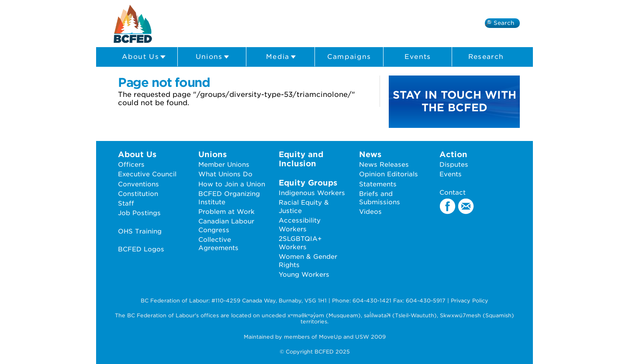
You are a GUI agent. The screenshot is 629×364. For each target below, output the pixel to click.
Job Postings (139, 213)
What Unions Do (225, 174)
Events (418, 57)
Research (486, 57)
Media (281, 57)
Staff (126, 203)
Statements (378, 184)
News (370, 154)
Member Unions (224, 164)
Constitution (138, 194)
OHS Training (140, 231)
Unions (213, 57)
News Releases (384, 164)
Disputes (454, 164)
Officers (131, 164)
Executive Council (147, 174)
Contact (453, 192)
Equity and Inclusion (301, 159)
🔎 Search (499, 23)
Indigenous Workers (312, 193)
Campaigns (349, 57)
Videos (370, 211)
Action (453, 154)
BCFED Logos (141, 249)
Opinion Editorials (389, 174)
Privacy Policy (470, 300)
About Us (144, 57)
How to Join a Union (232, 184)
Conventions (138, 184)
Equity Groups (308, 183)
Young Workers (304, 274)
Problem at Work (226, 211)
